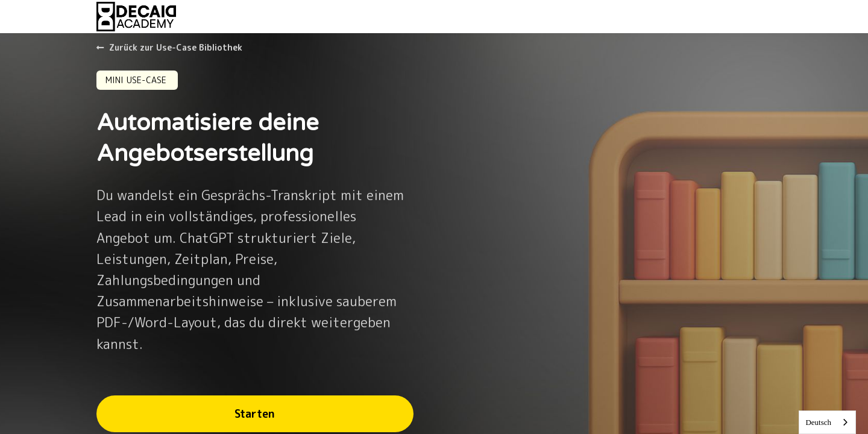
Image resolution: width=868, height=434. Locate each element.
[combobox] (827, 422)
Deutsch (818, 422)
